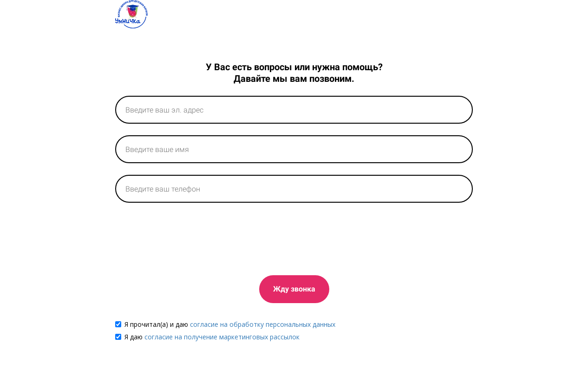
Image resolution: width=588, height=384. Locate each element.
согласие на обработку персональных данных (263, 324)
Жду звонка (294, 289)
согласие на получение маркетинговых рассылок (222, 337)
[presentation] (186, 237)
